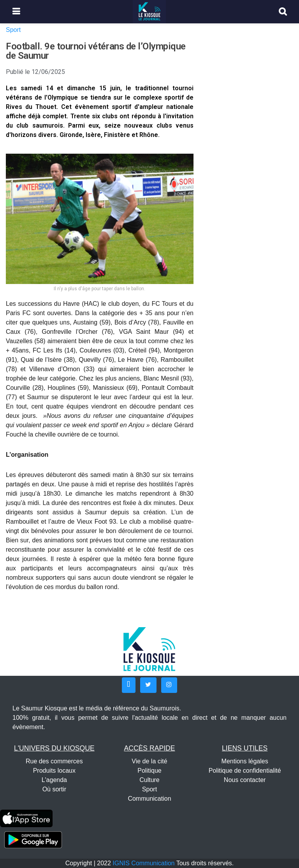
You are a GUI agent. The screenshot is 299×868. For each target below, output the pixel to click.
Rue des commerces (54, 761)
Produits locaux (54, 771)
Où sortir (54, 789)
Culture (149, 780)
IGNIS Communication (143, 863)
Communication (149, 799)
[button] (129, 685)
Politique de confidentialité (245, 771)
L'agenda (54, 780)
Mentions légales (245, 761)
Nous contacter (245, 780)
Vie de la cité (149, 761)
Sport (13, 30)
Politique (149, 771)
